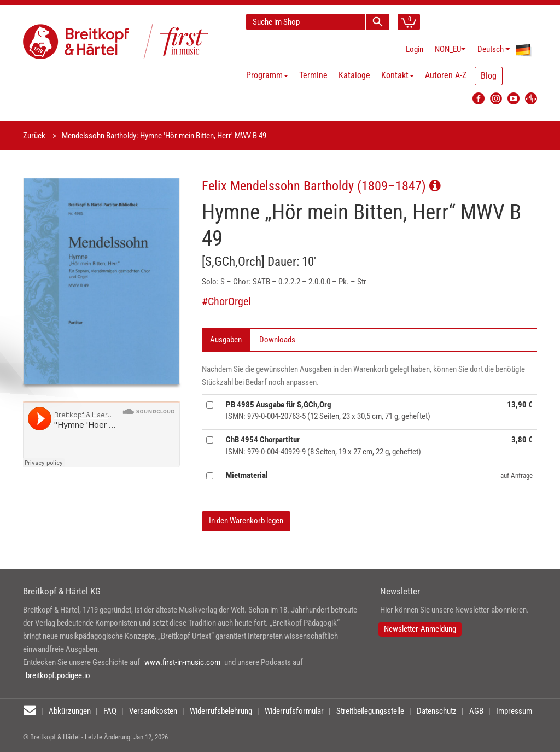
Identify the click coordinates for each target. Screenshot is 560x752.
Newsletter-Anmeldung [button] (420, 629)
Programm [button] (267, 75)
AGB (476, 711)
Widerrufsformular (294, 711)
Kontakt (398, 75)
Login (415, 49)
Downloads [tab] (277, 340)
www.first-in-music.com (182, 662)
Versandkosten (153, 711)
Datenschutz (437, 711)
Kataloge (354, 75)
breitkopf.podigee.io (58, 675)
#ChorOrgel (226, 302)
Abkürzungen (70, 711)
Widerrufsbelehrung (221, 711)
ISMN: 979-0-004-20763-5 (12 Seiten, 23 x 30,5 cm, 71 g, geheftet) (328, 410)
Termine (313, 75)
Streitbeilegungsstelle (370, 711)
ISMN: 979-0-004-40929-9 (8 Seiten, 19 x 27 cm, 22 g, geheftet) (323, 445)
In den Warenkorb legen (246, 521)
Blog (489, 76)
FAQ (110, 711)
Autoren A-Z (446, 75)
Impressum (514, 711)
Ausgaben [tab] (226, 340)
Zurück (34, 136)
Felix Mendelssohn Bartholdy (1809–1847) (321, 186)
